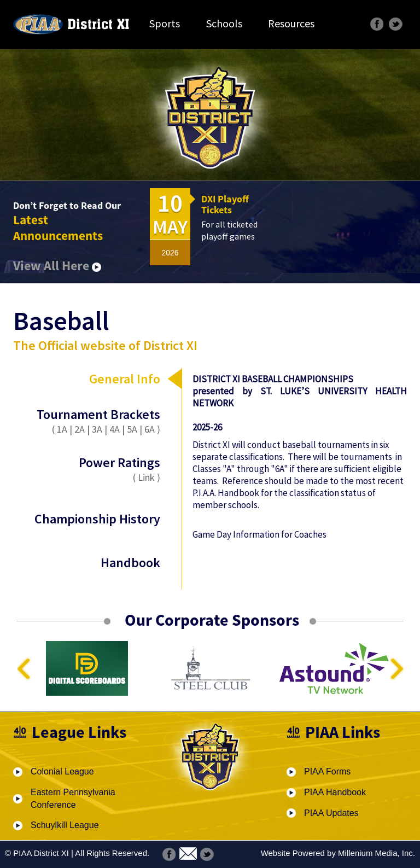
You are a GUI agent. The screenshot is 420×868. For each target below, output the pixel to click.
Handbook (130, 563)
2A (80, 429)
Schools (224, 23)
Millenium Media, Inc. (377, 853)
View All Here (57, 266)
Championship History (97, 519)
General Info (125, 379)
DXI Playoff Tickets (225, 204)
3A (97, 429)
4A (115, 429)
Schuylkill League (65, 825)
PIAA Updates (331, 813)
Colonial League (62, 771)
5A (132, 429)
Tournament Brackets (98, 414)
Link (146, 477)
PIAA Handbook (335, 792)
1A (62, 429)
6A (150, 429)
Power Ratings (97, 469)
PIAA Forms (327, 771)
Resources (291, 23)
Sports (165, 23)
